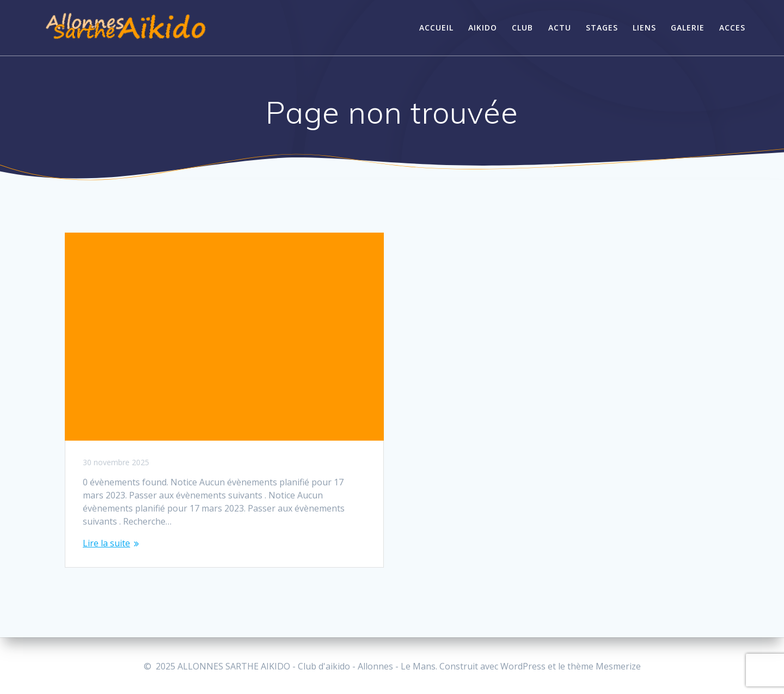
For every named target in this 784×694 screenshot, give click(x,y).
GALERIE (688, 28)
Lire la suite (106, 543)
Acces (732, 28)
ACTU (560, 28)
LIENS (644, 28)
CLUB (522, 28)
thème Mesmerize (604, 666)
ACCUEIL (436, 28)
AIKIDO (483, 28)
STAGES (602, 28)
